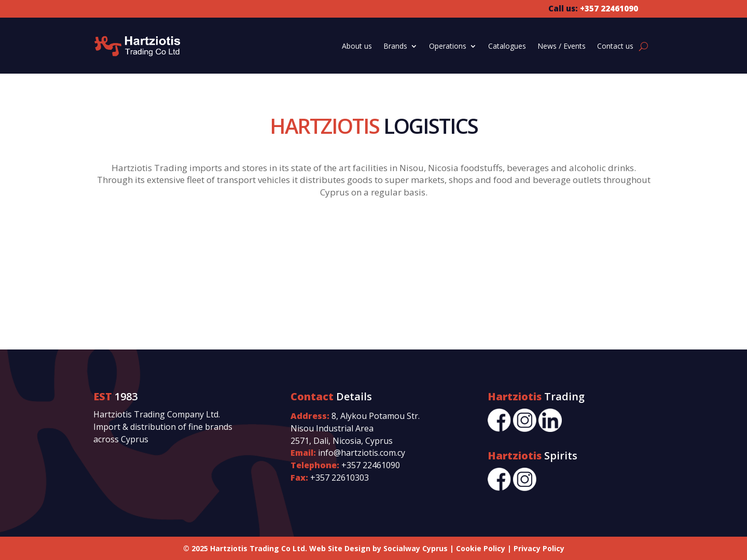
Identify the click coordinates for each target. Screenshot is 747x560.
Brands (395, 46)
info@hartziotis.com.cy (362, 453)
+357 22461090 (371, 465)
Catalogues (507, 46)
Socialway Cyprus (416, 548)
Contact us (615, 46)
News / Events (562, 46)
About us (357, 46)
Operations (448, 46)
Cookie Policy (481, 548)
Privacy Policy (539, 548)
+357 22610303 (340, 478)
